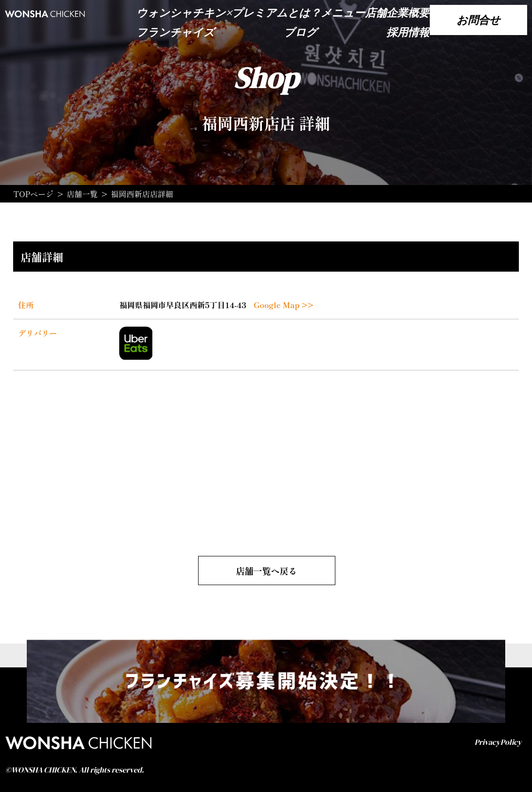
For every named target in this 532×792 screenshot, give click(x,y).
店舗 (376, 13)
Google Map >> (284, 305)
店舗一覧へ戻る (267, 571)
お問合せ (478, 20)
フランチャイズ (175, 32)
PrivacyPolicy (498, 742)
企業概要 (408, 13)
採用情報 (408, 32)
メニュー (343, 13)
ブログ (301, 32)
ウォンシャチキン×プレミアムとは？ (229, 13)
